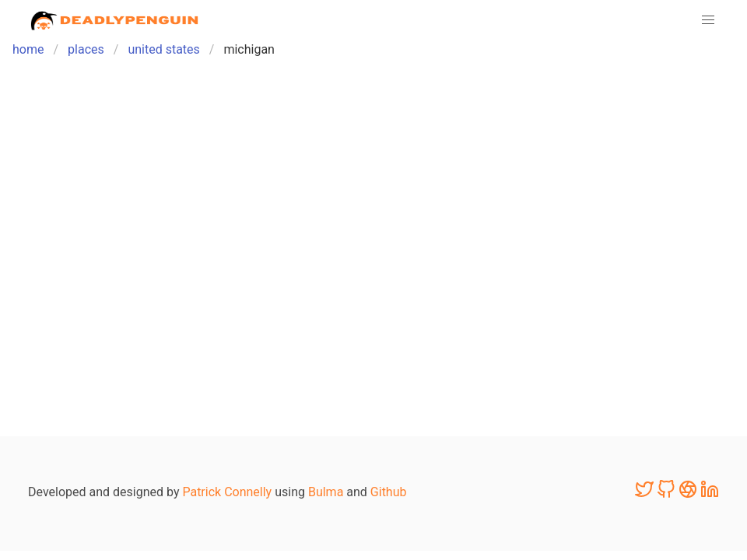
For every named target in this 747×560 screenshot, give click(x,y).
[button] (708, 20)
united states (163, 49)
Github (389, 492)
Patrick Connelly (227, 492)
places (86, 49)
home (28, 49)
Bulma (326, 492)
